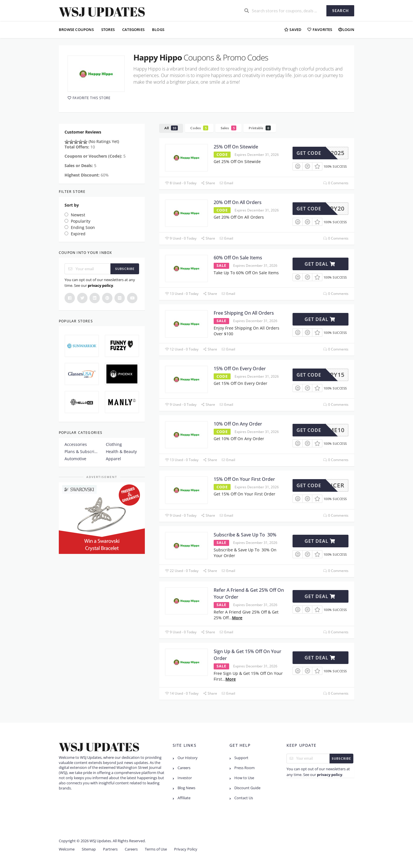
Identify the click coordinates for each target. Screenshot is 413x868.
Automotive (75, 459)
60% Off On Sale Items (238, 258)
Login (346, 30)
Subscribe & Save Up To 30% (245, 535)
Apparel (113, 459)
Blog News (186, 788)
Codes (199, 128)
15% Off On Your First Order (244, 479)
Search (340, 11)
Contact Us (244, 798)
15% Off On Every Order (240, 369)
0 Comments (336, 183)
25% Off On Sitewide (236, 147)
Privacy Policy (186, 849)
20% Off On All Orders (238, 202)
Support (241, 758)
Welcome (67, 849)
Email (226, 183)
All (171, 128)
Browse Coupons (76, 30)
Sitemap (89, 849)
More (237, 618)
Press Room (245, 768)
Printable (260, 128)
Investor (185, 778)
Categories (133, 30)
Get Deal (320, 264)
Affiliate (184, 798)
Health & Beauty (121, 451)
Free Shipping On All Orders (244, 313)
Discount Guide (247, 788)
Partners (110, 849)
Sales (228, 128)
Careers (184, 768)
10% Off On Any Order (238, 424)
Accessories (76, 444)
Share (208, 183)
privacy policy (100, 285)
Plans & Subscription (81, 451)
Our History (188, 758)
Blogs (158, 30)
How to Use (244, 778)
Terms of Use (156, 849)
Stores (108, 30)
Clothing (114, 444)
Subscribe (125, 269)
